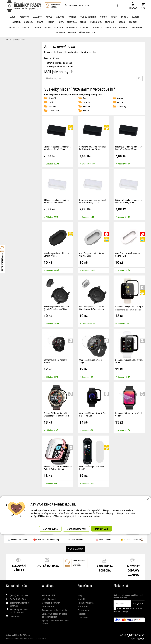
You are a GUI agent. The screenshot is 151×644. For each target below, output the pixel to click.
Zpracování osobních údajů (54, 610)
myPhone (110, 22)
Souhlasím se (128, 610)
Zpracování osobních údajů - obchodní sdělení (55, 615)
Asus (14, 17)
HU (43, 639)
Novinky (73, 5)
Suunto (97, 27)
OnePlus (27, 27)
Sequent (85, 27)
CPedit (141, 639)
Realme (59, 27)
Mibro (84, 22)
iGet (61, 22)
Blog (80, 595)
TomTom (124, 27)
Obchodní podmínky (51, 603)
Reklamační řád (49, 595)
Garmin (17, 22)
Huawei (40, 22)
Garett (136, 17)
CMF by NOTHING (89, 17)
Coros (104, 17)
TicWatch (110, 27)
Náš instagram (75, 549)
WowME (61, 32)
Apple (50, 17)
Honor (52, 22)
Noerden (14, 27)
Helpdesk (82, 614)
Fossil (125, 17)
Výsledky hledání (19, 39)
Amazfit (38, 17)
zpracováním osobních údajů (128, 610)
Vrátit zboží (83, 606)
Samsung (71, 27)
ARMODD (61, 17)
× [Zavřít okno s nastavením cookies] (148, 499)
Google (29, 22)
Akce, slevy (85, 5)
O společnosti (84, 617)
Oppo (38, 27)
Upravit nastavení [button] (76, 529)
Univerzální (54, 111)
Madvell (72, 22)
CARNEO (73, 17)
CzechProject (136, 635)
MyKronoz (96, 22)
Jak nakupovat (49, 599)
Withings (137, 27)
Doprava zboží (49, 606)
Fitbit (115, 17)
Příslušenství (87, 32)
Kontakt (81, 599)
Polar (48, 27)
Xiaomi (72, 32)
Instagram (15, 616)
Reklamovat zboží (86, 603)
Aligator (25, 17)
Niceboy (134, 22)
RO (46, 639)
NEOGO (122, 22)
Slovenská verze (35, 639)
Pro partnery (83, 610)
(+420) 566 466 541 (19, 595)
